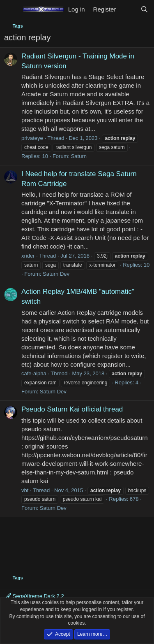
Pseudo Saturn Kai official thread (72, 409)
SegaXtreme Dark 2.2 (35, 596)
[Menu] (11, 9)
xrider (28, 256)
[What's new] (128, 9)
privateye (32, 138)
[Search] (144, 9)
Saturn (79, 156)
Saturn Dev (56, 274)
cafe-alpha (34, 373)
